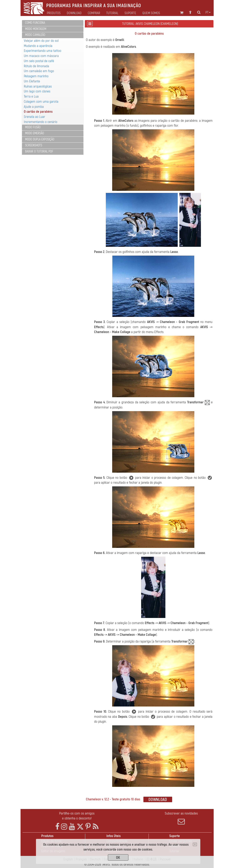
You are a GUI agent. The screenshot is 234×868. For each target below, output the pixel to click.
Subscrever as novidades (181, 818)
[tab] (53, 23)
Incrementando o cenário (41, 122)
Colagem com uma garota (41, 102)
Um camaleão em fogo (39, 71)
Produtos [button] (54, 13)
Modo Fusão (33, 127)
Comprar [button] (94, 13)
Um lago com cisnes (37, 91)
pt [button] (208, 13)
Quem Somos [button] (151, 13)
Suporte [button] (130, 13)
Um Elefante (32, 81)
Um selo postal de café (39, 61)
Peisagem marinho (36, 76)
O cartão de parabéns (38, 112)
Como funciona (35, 23)
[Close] (195, 844)
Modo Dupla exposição (40, 139)
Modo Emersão (35, 133)
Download (74, 13)
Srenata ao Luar (35, 117)
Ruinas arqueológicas (38, 86)
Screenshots (34, 145)
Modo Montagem (36, 29)
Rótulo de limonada (36, 66)
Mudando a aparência (38, 46)
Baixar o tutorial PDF (39, 151)
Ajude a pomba (34, 107)
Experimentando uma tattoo (43, 51)
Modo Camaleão (35, 35)
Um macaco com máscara (41, 56)
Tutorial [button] (112, 13)
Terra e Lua (31, 96)
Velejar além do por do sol (41, 41)
